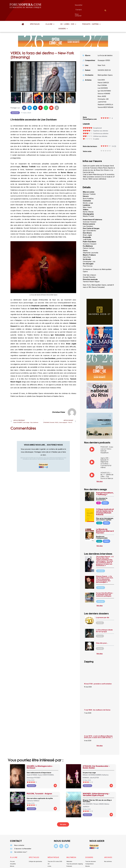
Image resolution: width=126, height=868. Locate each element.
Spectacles (35, 14)
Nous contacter (85, 6)
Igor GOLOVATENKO (104, 81)
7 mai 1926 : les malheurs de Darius (97, 700)
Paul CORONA (102, 76)
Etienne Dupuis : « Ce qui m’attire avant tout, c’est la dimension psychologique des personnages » (105, 570)
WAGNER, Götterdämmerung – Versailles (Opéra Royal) (96, 785)
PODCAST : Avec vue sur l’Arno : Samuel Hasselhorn (107, 440)
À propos (72, 6)
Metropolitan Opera (105, 65)
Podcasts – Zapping (91, 14)
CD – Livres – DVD (68, 14)
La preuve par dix (102, 608)
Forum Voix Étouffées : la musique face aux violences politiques (105, 585)
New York (101, 56)
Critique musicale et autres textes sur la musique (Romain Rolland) (105, 502)
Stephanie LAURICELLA (105, 95)
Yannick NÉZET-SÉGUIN (105, 98)
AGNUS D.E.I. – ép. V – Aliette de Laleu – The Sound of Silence (107, 466)
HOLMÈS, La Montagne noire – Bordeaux (40, 757)
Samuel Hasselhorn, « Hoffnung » (105, 484)
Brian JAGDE (102, 87)
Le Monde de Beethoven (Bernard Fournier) (105, 521)
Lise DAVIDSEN (103, 78)
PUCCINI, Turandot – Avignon (39, 784)
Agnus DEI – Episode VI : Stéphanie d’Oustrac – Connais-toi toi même (106, 453)
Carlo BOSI (101, 70)
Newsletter (60, 6)
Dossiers (63, 19)
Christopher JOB (103, 89)
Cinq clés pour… (102, 633)
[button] (50, 14)
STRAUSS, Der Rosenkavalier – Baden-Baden (96, 757)
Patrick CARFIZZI (103, 73)
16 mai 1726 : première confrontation (98, 674)
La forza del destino (105, 46)
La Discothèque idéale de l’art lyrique (104, 621)
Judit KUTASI (102, 92)
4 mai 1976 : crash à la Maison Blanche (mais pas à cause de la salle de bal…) (98, 727)
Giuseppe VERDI (104, 51)
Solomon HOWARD (104, 84)
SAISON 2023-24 (104, 60)
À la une (50, 14)
